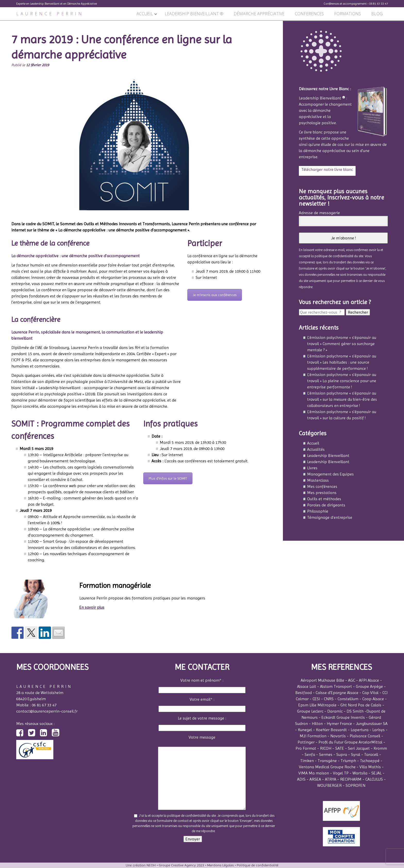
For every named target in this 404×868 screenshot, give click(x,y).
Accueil (313, 443)
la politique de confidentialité (332, 256)
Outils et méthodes (324, 499)
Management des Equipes (330, 474)
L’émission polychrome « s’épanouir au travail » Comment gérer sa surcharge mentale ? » (342, 344)
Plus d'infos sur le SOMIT (168, 478)
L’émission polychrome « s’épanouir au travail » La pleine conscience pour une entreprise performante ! (342, 381)
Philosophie (318, 511)
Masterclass (318, 480)
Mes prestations (322, 493)
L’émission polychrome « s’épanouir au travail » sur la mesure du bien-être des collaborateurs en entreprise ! (342, 399)
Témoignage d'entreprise (330, 517)
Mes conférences (322, 486)
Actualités (316, 449)
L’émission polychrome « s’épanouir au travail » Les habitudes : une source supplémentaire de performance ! (342, 362)
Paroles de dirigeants (326, 505)
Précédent (12, 24)
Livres (312, 468)
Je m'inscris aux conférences (215, 295)
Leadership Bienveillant (328, 456)
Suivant (273, 24)
